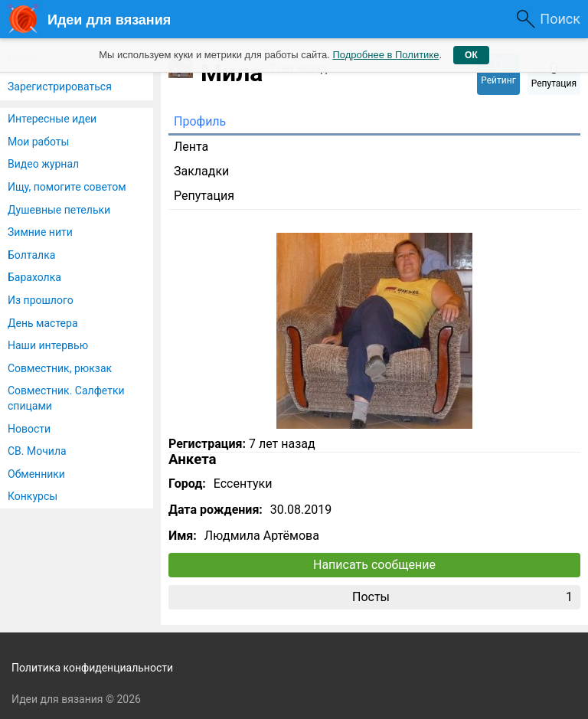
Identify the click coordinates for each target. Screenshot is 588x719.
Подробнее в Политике (385, 55)
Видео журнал (43, 164)
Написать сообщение (374, 565)
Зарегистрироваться (60, 87)
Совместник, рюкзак (60, 368)
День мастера (43, 323)
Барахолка (34, 277)
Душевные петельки (59, 210)
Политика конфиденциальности (92, 668)
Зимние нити (40, 232)
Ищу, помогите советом (67, 187)
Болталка (31, 255)
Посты (462, 597)
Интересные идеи (52, 119)
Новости (29, 429)
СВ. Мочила (37, 451)
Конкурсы (33, 496)
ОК (471, 55)
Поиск (560, 19)
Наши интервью (48, 345)
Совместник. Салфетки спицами (66, 398)
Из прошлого (41, 300)
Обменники (36, 474)
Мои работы (38, 142)
